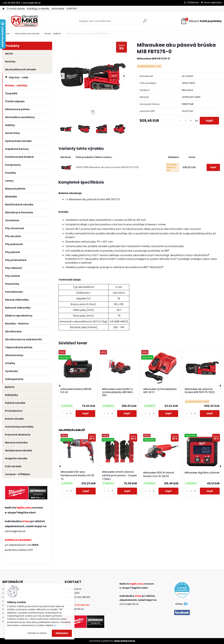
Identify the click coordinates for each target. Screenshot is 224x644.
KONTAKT (72, 9)
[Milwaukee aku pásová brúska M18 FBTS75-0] (93, 76)
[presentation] (62, 76)
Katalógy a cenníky (38, 9)
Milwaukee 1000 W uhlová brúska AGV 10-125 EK (159, 474)
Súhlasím (62, 633)
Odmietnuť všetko (37, 633)
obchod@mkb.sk (15, 531)
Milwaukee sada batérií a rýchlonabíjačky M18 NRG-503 (118, 392)
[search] (145, 22)
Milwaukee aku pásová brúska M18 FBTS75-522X (200, 391)
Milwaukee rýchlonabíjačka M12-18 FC (160, 391)
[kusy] (185, 121)
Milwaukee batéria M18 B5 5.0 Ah (76, 391)
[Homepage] (3, 9)
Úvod (7, 34)
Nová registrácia (213, 2)
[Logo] (24, 21)
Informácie (58, 9)
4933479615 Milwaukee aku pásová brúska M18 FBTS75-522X (107, 167)
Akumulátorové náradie (27, 34)
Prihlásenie (193, 2)
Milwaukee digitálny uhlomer (202, 473)
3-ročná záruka (16, 9)
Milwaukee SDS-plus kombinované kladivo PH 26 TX (77, 475)
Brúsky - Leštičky (53, 34)
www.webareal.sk (125, 641)
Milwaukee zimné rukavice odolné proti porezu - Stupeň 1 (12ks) (119, 475)
